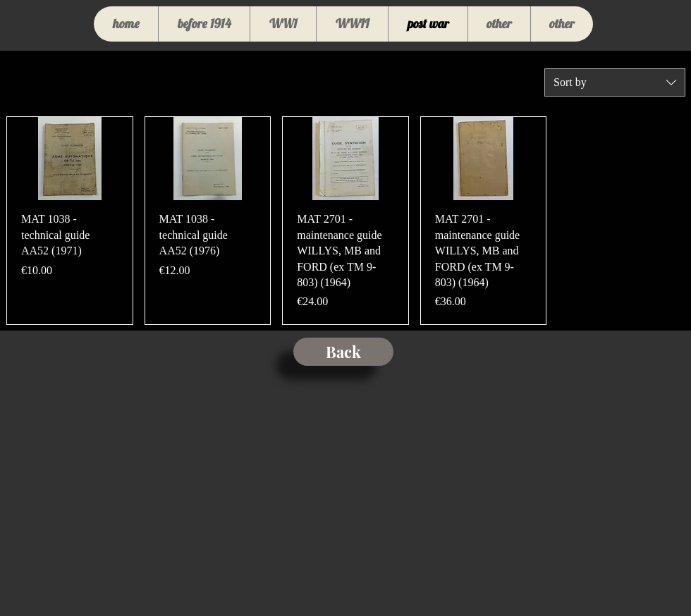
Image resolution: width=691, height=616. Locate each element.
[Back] (343, 352)
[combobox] (615, 82)
